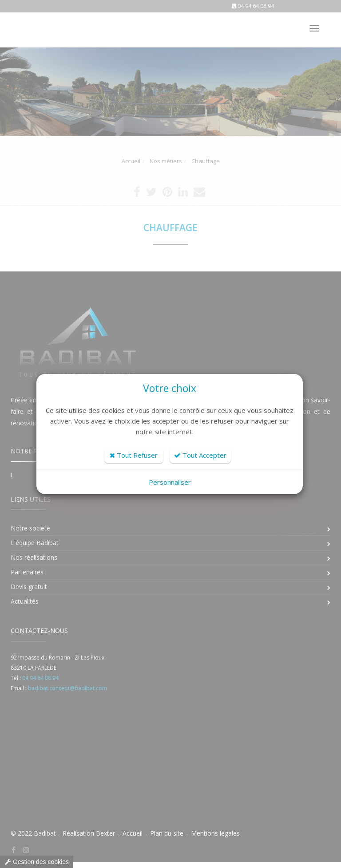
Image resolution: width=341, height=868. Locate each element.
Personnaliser (170, 482)
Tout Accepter (200, 455)
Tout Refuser (134, 455)
